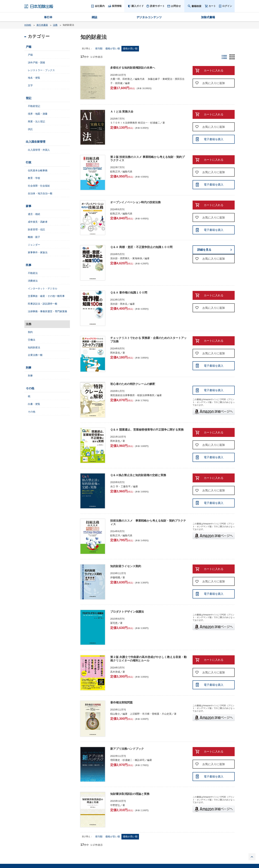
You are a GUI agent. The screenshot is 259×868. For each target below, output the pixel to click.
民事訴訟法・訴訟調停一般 (43, 304)
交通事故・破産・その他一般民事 (46, 296)
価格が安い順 (113, 48)
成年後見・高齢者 (38, 222)
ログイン (227, 6)
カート (212, 6)
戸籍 (29, 47)
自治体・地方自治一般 (40, 193)
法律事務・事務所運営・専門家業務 (47, 311)
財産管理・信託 (36, 229)
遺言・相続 (34, 214)
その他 (30, 388)
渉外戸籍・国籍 (36, 62)
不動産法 (33, 273)
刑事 (29, 368)
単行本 (48, 17)
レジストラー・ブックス (41, 70)
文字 (30, 85)
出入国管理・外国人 (39, 150)
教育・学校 (34, 178)
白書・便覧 (34, 404)
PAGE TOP (252, 857)
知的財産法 (34, 347)
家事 (29, 206)
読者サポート (157, 6)
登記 (29, 98)
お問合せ (176, 6)
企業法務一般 (35, 355)
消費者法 (33, 281)
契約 (30, 332)
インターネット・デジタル (43, 288)
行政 (29, 162)
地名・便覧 (34, 78)
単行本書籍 (42, 25)
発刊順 (99, 48)
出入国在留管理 (36, 142)
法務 (55, 25)
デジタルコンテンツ (149, 17)
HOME (28, 25)
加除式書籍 (208, 17)
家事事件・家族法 (38, 252)
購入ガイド (138, 6)
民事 (29, 265)
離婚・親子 (34, 237)
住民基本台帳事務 (38, 170)
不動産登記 (34, 106)
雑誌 (94, 17)
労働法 (32, 340)
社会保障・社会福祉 (39, 186)
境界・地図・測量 (38, 114)
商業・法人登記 (36, 121)
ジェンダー (34, 245)
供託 (30, 129)
